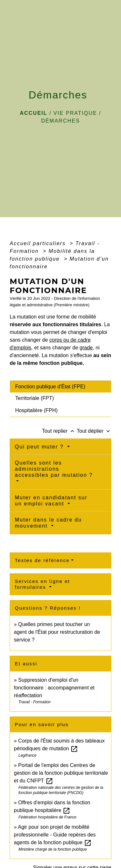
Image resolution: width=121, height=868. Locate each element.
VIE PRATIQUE (75, 113)
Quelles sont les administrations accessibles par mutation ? (54, 469)
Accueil (33, 113)
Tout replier (59, 431)
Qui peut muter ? (40, 447)
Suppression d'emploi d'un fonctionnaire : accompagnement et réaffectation (54, 688)
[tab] (60, 386)
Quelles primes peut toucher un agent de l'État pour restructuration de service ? (57, 632)
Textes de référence (42, 560)
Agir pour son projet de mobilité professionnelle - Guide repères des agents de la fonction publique (55, 835)
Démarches (60, 121)
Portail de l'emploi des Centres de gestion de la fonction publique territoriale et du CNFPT (61, 773)
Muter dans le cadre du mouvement (48, 523)
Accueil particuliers (39, 243)
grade (86, 348)
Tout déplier (94, 431)
